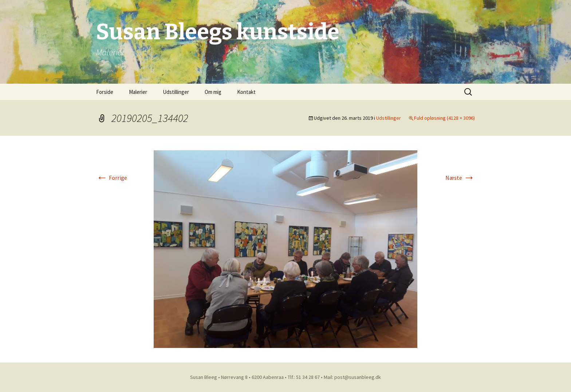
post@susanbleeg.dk (358, 377)
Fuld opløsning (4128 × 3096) (444, 118)
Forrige (112, 178)
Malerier (138, 92)
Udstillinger (176, 92)
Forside (105, 92)
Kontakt (246, 92)
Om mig (213, 92)
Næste (460, 178)
